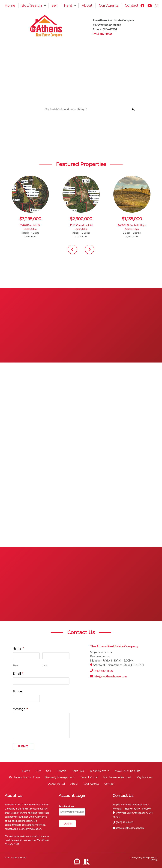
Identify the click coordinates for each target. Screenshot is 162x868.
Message (20, 709)
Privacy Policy (137, 858)
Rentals (61, 771)
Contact (132, 5)
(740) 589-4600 (102, 34)
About (87, 5)
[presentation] (72, 249)
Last (45, 666)
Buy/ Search (32, 5)
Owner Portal (56, 784)
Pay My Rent (145, 777)
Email (18, 674)
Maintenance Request (117, 777)
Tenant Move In (99, 771)
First (15, 666)
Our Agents (109, 5)
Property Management (60, 777)
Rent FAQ (78, 771)
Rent (68, 5)
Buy (38, 771)
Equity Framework (19, 858)
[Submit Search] (133, 109)
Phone (17, 691)
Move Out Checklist (127, 771)
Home (10, 5)
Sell (55, 5)
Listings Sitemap (150, 858)
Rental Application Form (24, 777)
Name (18, 649)
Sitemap (154, 860)
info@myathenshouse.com (110, 676)
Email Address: (67, 806)
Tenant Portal (89, 777)
